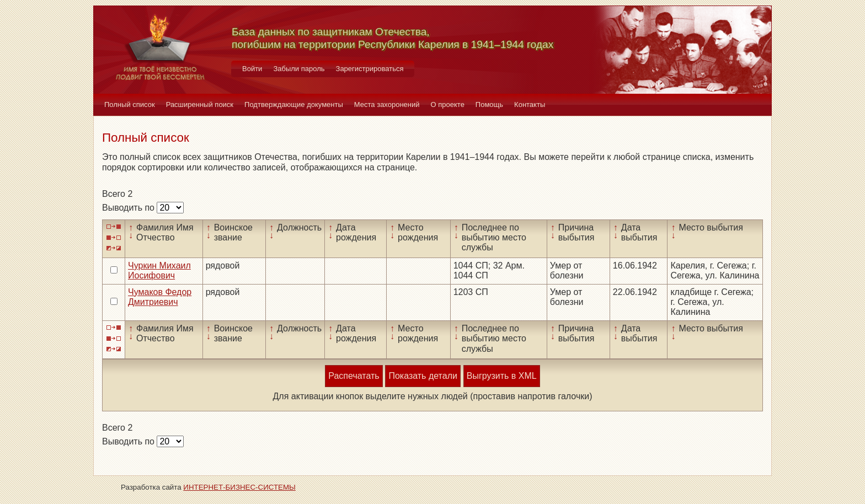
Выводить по (129, 208)
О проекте (448, 104)
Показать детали (423, 376)
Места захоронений (387, 104)
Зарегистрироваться (370, 69)
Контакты (530, 104)
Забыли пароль (299, 69)
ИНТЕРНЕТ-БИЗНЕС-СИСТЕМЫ (239, 487)
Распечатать (354, 376)
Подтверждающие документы (294, 104)
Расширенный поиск (200, 104)
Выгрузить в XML (502, 376)
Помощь (489, 104)
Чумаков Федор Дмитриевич (160, 297)
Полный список (130, 104)
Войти (252, 69)
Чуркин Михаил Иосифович (159, 270)
